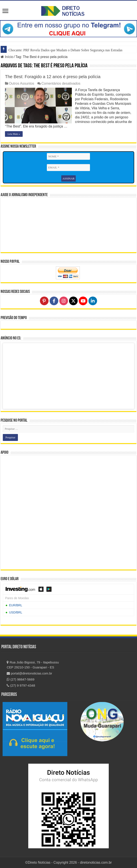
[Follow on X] (73, 301)
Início (7, 57)
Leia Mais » (14, 134)
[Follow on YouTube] (83, 301)
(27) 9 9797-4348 (21, 685)
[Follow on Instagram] (64, 301)
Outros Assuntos (21, 83)
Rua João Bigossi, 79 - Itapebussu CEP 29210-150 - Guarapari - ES (33, 665)
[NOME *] (68, 156)
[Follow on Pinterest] (44, 301)
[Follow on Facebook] (54, 301)
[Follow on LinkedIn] (93, 301)
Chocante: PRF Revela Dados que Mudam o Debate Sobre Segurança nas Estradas (65, 50)
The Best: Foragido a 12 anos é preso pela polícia (53, 77)
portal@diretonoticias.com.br (29, 673)
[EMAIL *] (68, 168)
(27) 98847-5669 (20, 679)
